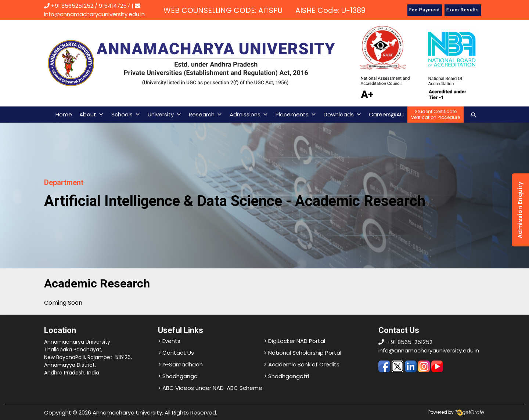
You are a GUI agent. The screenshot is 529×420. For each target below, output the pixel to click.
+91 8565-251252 (410, 342)
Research (206, 115)
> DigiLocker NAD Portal (294, 341)
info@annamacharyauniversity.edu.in (429, 350)
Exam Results (463, 10)
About (92, 115)
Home (64, 114)
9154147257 (114, 6)
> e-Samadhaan (180, 364)
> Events (169, 341)
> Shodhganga (178, 376)
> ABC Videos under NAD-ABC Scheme (210, 388)
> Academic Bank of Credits (302, 364)
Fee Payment (425, 10)
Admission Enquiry (520, 210)
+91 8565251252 (72, 6)
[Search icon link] (474, 114)
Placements (296, 115)
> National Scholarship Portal (303, 353)
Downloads (343, 115)
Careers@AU (386, 114)
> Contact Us (176, 353)
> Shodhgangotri (286, 376)
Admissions (249, 115)
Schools (126, 115)
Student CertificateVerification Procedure (436, 114)
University (165, 115)
